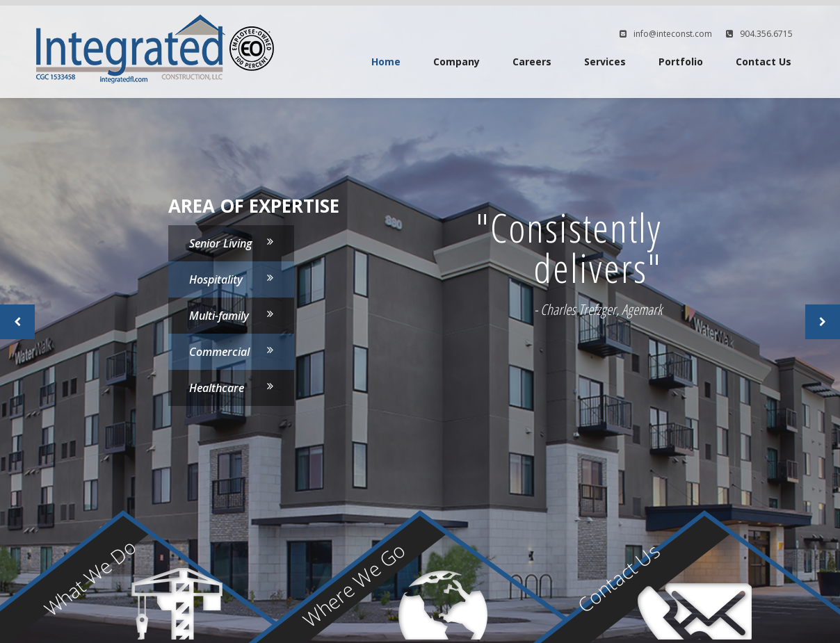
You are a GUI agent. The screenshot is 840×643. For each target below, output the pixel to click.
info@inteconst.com (673, 34)
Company (457, 62)
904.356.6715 (766, 34)
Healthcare (217, 388)
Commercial (219, 352)
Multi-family (219, 316)
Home (386, 62)
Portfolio (681, 62)
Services (605, 62)
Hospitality (216, 279)
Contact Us (764, 62)
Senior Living (220, 243)
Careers (532, 62)
